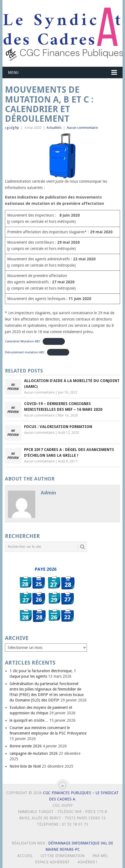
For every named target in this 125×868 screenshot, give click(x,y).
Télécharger (54, 341)
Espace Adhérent (52, 862)
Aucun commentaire (82, 128)
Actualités (54, 128)
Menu (13, 72)
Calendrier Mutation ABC (23, 341)
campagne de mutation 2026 (34, 753)
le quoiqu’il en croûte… (29, 720)
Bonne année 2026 (26, 746)
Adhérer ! (87, 862)
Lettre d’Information (62, 856)
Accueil (25, 856)
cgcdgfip (12, 128)
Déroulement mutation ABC (25, 352)
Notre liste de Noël (25, 766)
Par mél (100, 856)
